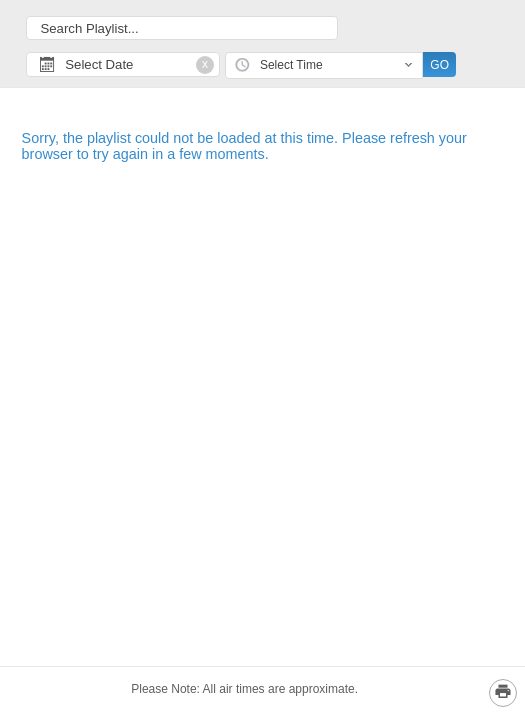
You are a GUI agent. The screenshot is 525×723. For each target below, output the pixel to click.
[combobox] (324, 65)
